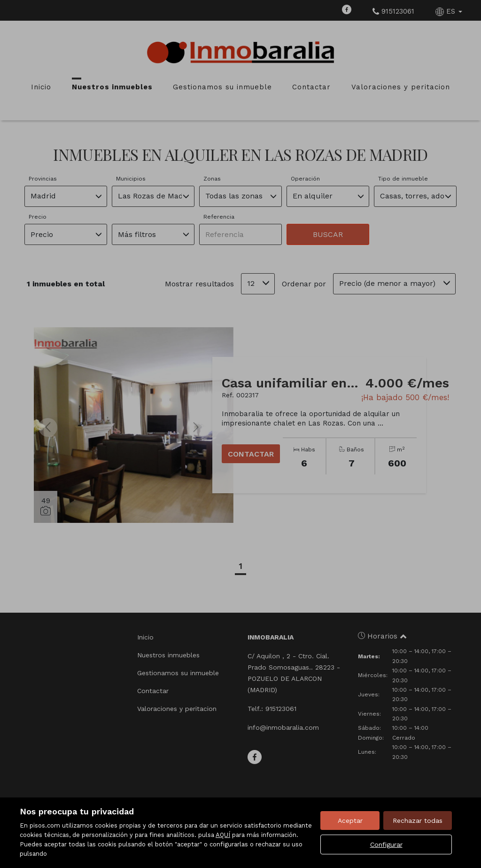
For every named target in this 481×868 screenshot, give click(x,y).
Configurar (386, 844)
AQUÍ (223, 835)
